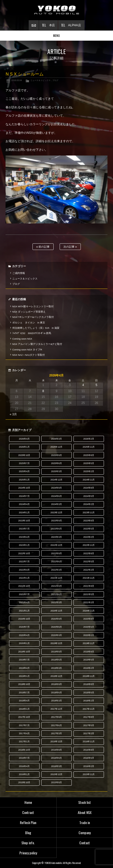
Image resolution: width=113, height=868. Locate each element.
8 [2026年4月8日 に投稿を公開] (43, 391)
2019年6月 (57, 660)
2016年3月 (57, 766)
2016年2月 (89, 766)
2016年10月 (24, 750)
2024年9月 (57, 488)
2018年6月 (57, 693)
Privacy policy (28, 853)
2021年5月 (89, 594)
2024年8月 (89, 488)
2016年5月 (89, 758)
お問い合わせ (34, 25)
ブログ (55, 80)
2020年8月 (89, 619)
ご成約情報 (19, 273)
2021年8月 (89, 586)
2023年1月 (24, 545)
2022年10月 (24, 553)
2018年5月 (89, 693)
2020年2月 (89, 635)
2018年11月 (89, 676)
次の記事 (70, 247)
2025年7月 (24, 463)
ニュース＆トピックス (41, 80)
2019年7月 (24, 660)
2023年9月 (57, 521)
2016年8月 (89, 750)
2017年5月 (89, 725)
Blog (28, 833)
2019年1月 (24, 676)
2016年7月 (24, 758)
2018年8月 (89, 684)
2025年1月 (24, 480)
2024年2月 (89, 504)
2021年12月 (56, 578)
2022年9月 (57, 553)
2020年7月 (24, 627)
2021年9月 (57, 586)
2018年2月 (89, 701)
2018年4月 (24, 701)
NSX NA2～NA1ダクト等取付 (29, 355)
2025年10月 (24, 455)
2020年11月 (89, 611)
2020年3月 (57, 635)
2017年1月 (24, 742)
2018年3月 (57, 701)
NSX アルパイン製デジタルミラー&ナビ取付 (37, 344)
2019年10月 (24, 652)
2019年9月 (57, 652)
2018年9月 (57, 684)
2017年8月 (89, 717)
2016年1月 (24, 774)
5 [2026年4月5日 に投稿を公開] (97, 385)
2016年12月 (56, 742)
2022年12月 (56, 545)
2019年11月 (89, 643)
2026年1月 (24, 447)
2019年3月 (57, 668)
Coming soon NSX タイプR (27, 350)
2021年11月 (89, 578)
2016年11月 (89, 742)
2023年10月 (24, 521)
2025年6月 (57, 463)
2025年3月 (57, 471)
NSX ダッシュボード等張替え (29, 312)
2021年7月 (24, 594)
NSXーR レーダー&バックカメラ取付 (33, 317)
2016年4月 (24, 766)
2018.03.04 (17, 80)
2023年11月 (89, 513)
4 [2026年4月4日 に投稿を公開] (83, 385)
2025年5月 (89, 463)
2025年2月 (89, 471)
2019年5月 (89, 660)
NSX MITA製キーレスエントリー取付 (33, 306)
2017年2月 (89, 733)
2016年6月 (57, 758)
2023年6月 (57, 529)
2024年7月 (24, 496)
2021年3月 (57, 602)
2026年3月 (57, 439)
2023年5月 (89, 529)
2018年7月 (24, 693)
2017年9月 (57, 717)
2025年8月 (89, 455)
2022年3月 (57, 570)
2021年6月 (57, 594)
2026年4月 (24, 439)
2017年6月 (57, 725)
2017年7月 (24, 725)
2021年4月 (24, 602)
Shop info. (28, 843)
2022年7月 (24, 561)
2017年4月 (24, 733)
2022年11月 (89, 545)
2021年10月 (24, 586)
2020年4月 (24, 635)
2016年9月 (57, 750)
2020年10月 (24, 619)
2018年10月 (24, 684)
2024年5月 (89, 496)
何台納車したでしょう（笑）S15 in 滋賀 (36, 328)
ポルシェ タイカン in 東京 (29, 323)
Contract (28, 812)
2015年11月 (89, 774)
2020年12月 (56, 611)
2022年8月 (89, 553)
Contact (85, 843)
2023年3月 (57, 537)
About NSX (85, 812)
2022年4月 (24, 570)
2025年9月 (57, 455)
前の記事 (43, 247)
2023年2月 (89, 537)
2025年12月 (56, 447)
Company (85, 833)
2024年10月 (24, 488)
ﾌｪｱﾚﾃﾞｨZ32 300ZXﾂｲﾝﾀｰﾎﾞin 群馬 (32, 333)
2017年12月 (56, 709)
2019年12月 (56, 643)
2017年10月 (24, 717)
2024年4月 (24, 504)
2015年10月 (24, 782)
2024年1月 (24, 513)
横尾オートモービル (57, 10)
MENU (57, 35)
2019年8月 (89, 652)
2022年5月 (89, 561)
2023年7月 (24, 529)
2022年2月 (89, 570)
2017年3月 (57, 733)
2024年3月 (57, 504)
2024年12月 (56, 480)
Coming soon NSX (22, 339)
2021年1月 (24, 611)
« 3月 (13, 414)
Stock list (85, 802)
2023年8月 (89, 521)
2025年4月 (24, 471)
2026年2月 (89, 439)
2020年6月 (57, 627)
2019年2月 (89, 668)
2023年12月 (56, 513)
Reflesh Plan (28, 822)
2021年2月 (89, 602)
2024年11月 (89, 480)
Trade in (85, 822)
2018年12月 (56, 676)
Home (28, 802)
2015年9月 (57, 782)
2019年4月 (24, 668)
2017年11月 (89, 709)
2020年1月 (24, 643)
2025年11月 (89, 447)
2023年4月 (24, 537)
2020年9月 (57, 619)
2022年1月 (24, 578)
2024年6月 (57, 496)
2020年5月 (89, 627)
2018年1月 (24, 709)
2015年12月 (56, 774)
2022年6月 (57, 561)
